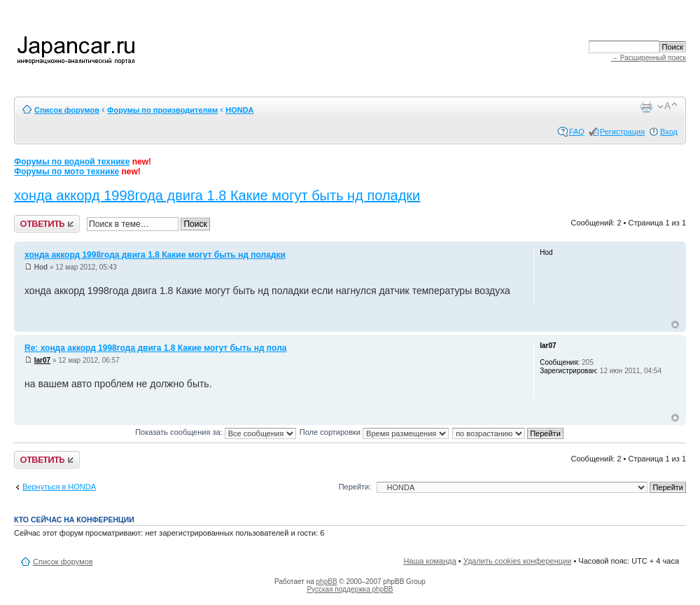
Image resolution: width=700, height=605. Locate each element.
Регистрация (622, 132)
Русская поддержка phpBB (350, 589)
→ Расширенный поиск (649, 58)
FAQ (577, 132)
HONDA (239, 110)
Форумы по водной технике (72, 162)
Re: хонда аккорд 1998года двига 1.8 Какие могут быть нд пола (155, 348)
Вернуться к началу (675, 325)
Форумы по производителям (162, 110)
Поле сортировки (374, 432)
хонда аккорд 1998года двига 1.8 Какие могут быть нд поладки (217, 195)
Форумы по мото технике (66, 172)
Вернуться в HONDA (59, 487)
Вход (669, 132)
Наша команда (429, 561)
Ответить (47, 224)
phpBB (327, 582)
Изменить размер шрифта (667, 106)
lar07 (42, 360)
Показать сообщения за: (216, 432)
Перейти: (355, 487)
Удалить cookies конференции (518, 561)
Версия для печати (646, 106)
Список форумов (67, 110)
